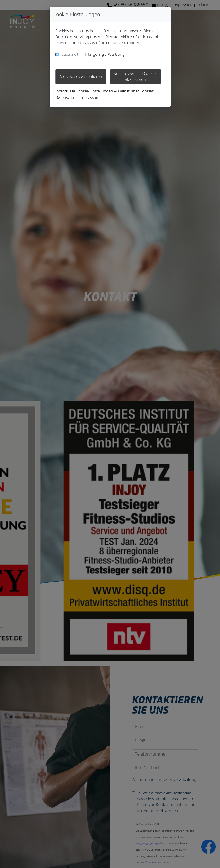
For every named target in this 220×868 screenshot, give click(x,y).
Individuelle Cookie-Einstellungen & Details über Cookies (105, 91)
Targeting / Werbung (106, 55)
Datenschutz (66, 98)
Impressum (90, 98)
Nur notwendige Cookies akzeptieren (135, 77)
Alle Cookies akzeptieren (81, 77)
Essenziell (70, 55)
